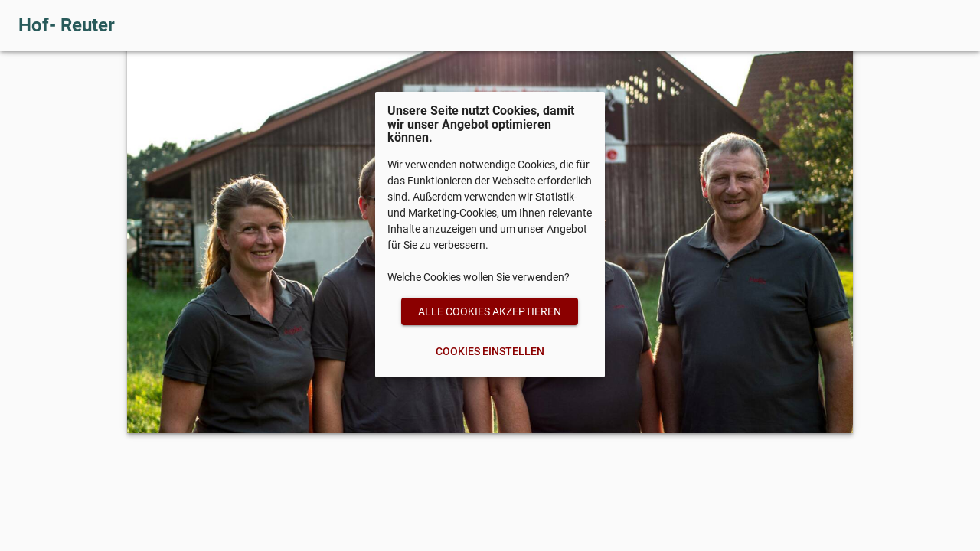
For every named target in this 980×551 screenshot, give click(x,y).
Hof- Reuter (67, 25)
